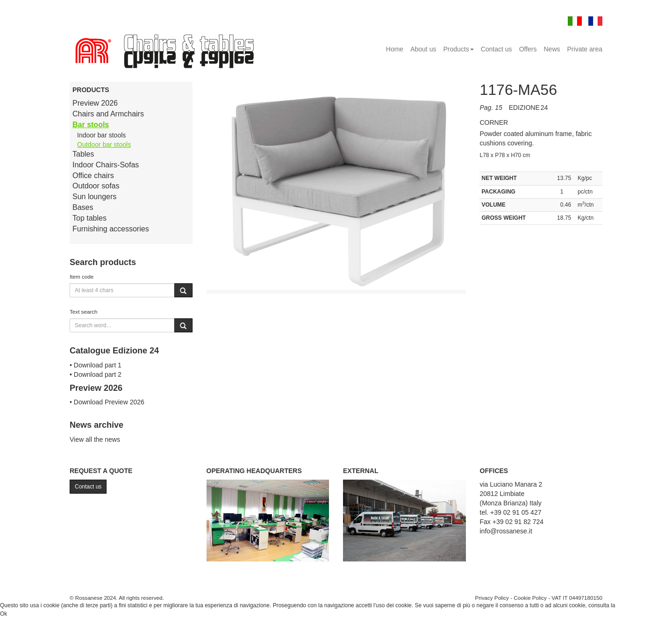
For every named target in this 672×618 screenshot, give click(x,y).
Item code (82, 277)
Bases (83, 207)
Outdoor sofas (96, 186)
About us (423, 49)
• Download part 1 (96, 365)
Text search (84, 312)
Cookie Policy (530, 598)
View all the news (95, 439)
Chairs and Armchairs (108, 114)
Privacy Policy (492, 598)
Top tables (89, 218)
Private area (585, 49)
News (552, 49)
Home (395, 49)
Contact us (497, 49)
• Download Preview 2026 (107, 402)
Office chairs (93, 176)
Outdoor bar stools (104, 144)
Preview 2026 (95, 103)
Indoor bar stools (101, 135)
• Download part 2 (96, 374)
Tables (83, 154)
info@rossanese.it (506, 531)
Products (458, 49)
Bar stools (91, 125)
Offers (528, 49)
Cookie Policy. (634, 605)
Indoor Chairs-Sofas (106, 165)
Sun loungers (94, 197)
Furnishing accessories (111, 229)
